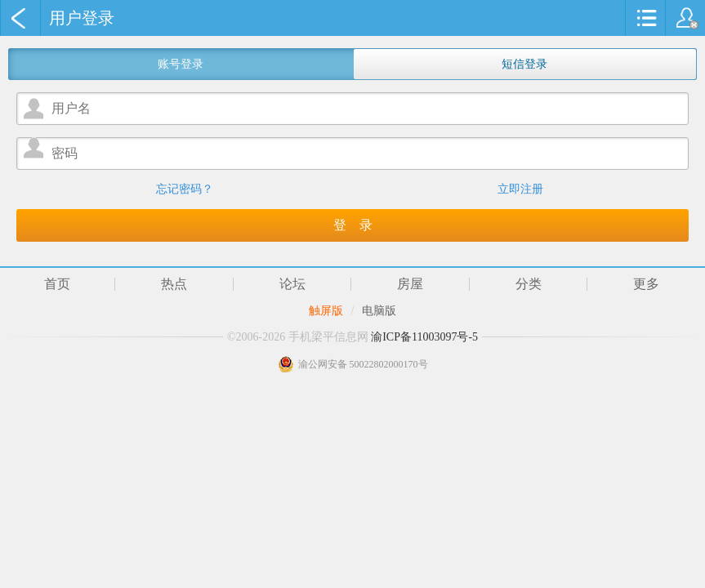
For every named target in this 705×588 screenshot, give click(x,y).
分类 (529, 284)
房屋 (410, 284)
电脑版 (379, 311)
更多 (646, 284)
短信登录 (524, 64)
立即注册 (520, 189)
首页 (57, 284)
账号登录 (181, 64)
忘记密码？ (185, 189)
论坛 (292, 284)
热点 (174, 284)
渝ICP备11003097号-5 (424, 337)
